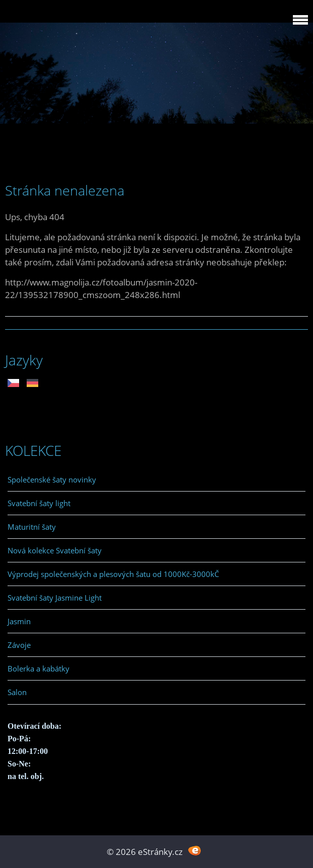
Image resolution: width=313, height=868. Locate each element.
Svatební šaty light (39, 503)
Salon (17, 692)
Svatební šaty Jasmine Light (55, 598)
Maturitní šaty (32, 527)
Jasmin (19, 621)
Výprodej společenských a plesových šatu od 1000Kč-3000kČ (113, 574)
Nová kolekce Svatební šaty (55, 550)
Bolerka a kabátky (38, 668)
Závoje (19, 645)
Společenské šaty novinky (52, 479)
